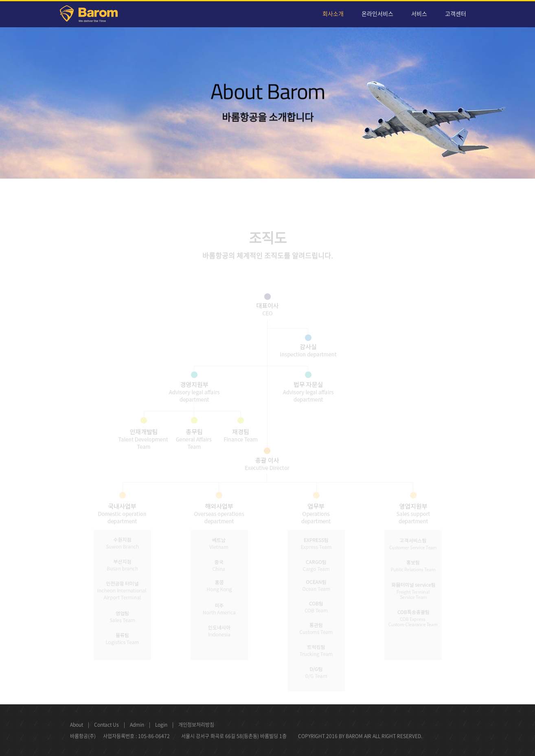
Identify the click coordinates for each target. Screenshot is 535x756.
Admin (137, 725)
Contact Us (106, 725)
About (77, 725)
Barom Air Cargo (93, 15)
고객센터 (456, 13)
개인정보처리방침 (196, 725)
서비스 (419, 13)
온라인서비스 (377, 13)
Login (161, 725)
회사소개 (333, 13)
